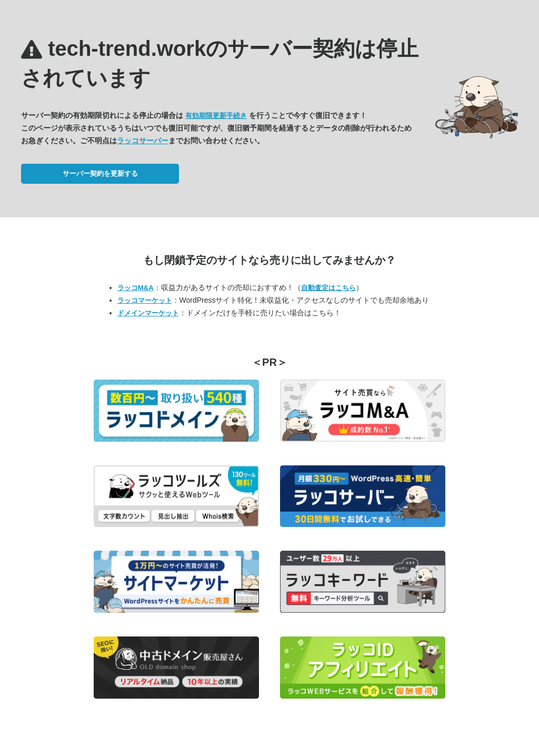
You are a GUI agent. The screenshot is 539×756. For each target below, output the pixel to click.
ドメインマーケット (148, 313)
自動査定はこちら (328, 288)
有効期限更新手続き (216, 116)
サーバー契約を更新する (100, 173)
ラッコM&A (136, 288)
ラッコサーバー (143, 141)
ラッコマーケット (145, 300)
